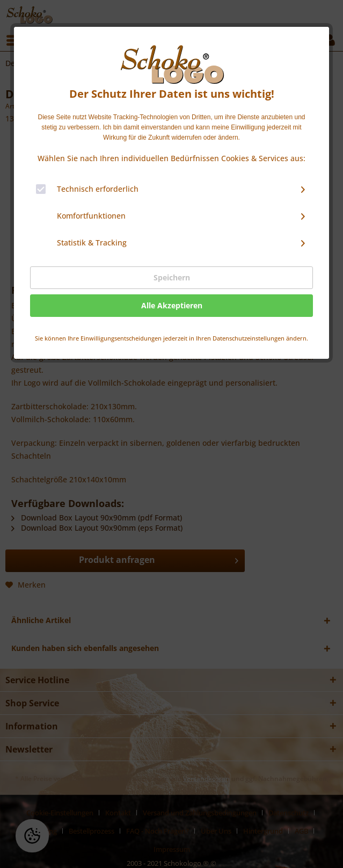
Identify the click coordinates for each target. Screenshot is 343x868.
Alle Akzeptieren (172, 305)
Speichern (172, 277)
